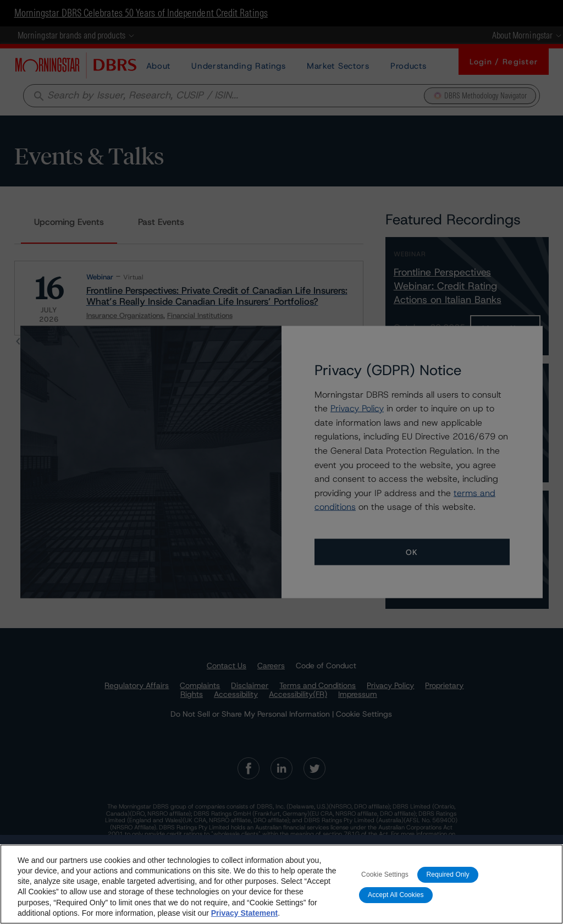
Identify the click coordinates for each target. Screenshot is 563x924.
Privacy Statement (244, 913)
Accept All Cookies (396, 895)
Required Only (448, 875)
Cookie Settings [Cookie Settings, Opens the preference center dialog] (385, 875)
